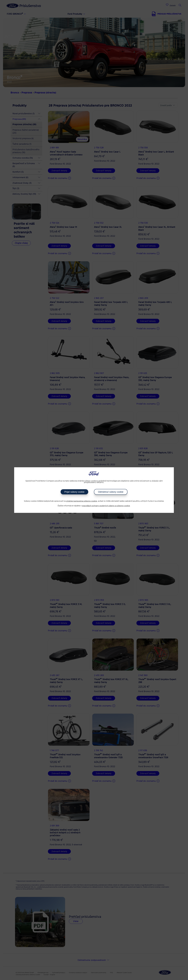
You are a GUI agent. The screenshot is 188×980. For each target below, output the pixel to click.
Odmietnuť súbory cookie (111, 492)
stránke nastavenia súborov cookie (82, 501)
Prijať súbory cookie (74, 492)
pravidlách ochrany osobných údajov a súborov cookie (106, 506)
